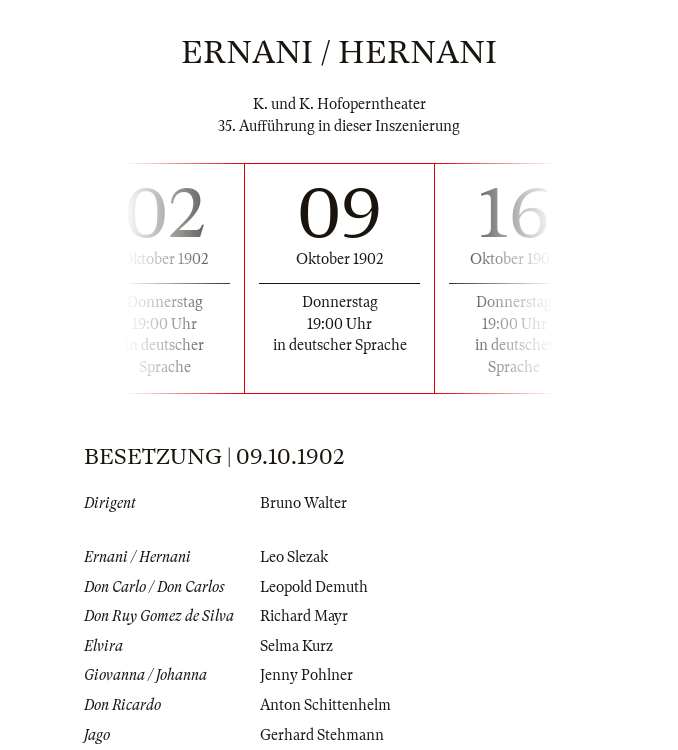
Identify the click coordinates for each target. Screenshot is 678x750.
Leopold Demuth (314, 587)
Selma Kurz (296, 646)
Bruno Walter (303, 503)
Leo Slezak (294, 557)
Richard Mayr (304, 616)
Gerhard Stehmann (322, 735)
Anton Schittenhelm (325, 705)
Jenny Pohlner (306, 675)
